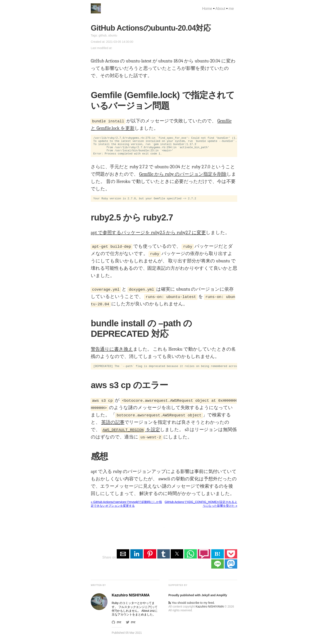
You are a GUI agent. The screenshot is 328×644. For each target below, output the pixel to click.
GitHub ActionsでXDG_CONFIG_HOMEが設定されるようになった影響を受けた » (201, 509)
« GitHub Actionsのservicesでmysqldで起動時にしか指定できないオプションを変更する (126, 509)
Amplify (222, 600)
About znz (148, 616)
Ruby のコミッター (124, 608)
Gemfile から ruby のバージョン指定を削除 (183, 178)
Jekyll (206, 600)
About (220, 9)
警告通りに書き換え (112, 354)
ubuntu (113, 35)
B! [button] (218, 559)
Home (207, 9)
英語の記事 (113, 427)
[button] (123, 559)
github (102, 35)
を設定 (131, 435)
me (231, 9)
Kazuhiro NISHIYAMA (210, 612)
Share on (110, 562)
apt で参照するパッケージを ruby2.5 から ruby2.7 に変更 (148, 237)
